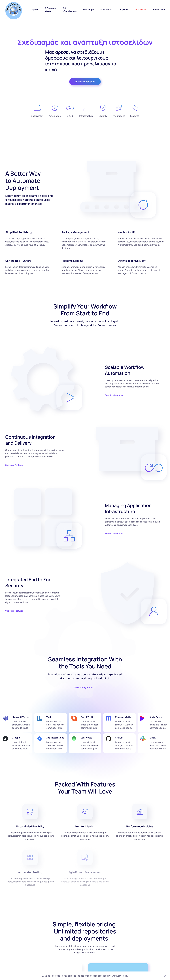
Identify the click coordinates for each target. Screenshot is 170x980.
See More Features (114, 395)
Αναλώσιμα (88, 10)
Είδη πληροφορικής (70, 10)
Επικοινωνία (159, 10)
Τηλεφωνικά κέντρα (51, 10)
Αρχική (35, 10)
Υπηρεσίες (123, 10)
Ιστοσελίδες (141, 10)
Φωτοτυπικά (106, 10)
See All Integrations (83, 687)
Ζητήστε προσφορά (85, 82)
